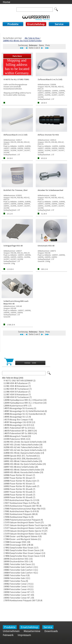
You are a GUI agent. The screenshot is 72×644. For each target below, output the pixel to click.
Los (49, 373)
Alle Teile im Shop (32, 38)
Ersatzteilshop (36, 24)
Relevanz (33, 45)
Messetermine (32, 631)
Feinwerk (8, 635)
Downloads (51, 631)
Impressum (24, 635)
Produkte (13, 24)
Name (41, 45)
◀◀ (21, 48)
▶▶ (47, 48)
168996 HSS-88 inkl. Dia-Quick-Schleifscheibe (22, 41)
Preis (48, 45)
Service (59, 24)
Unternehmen (11, 631)
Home (6, 2)
